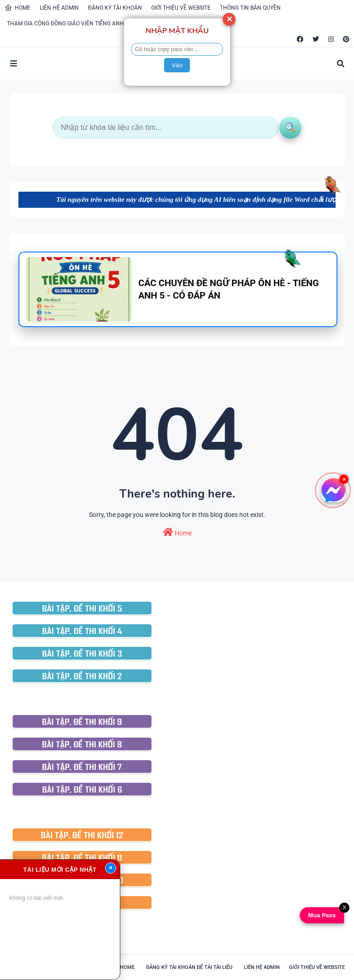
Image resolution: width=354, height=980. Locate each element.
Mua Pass (323, 915)
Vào (177, 65)
